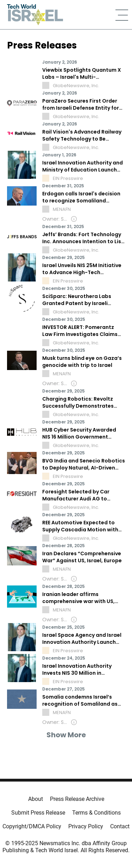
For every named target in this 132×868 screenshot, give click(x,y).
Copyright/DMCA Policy (32, 826)
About (36, 799)
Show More (66, 735)
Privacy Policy (86, 826)
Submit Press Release (38, 813)
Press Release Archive (77, 799)
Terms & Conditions (96, 813)
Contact (120, 826)
